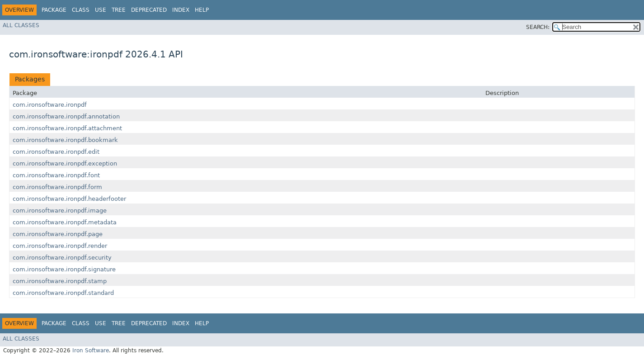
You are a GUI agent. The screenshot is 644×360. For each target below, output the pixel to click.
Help (202, 10)
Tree (119, 10)
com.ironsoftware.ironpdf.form (57, 187)
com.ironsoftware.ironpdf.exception (65, 163)
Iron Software (91, 351)
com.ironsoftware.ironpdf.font (56, 175)
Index (181, 10)
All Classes (21, 25)
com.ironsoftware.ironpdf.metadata (65, 222)
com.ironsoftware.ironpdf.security (62, 258)
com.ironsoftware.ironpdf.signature (64, 269)
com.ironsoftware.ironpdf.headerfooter (69, 199)
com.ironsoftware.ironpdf (50, 105)
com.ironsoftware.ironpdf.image (60, 211)
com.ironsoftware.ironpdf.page (58, 234)
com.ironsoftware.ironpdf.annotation (66, 116)
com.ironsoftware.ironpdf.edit (56, 152)
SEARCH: (538, 27)
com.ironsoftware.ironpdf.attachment (67, 128)
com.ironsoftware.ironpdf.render (60, 246)
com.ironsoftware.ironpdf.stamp (60, 281)
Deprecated (149, 10)
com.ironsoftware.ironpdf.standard (63, 293)
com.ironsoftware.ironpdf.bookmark (65, 140)
